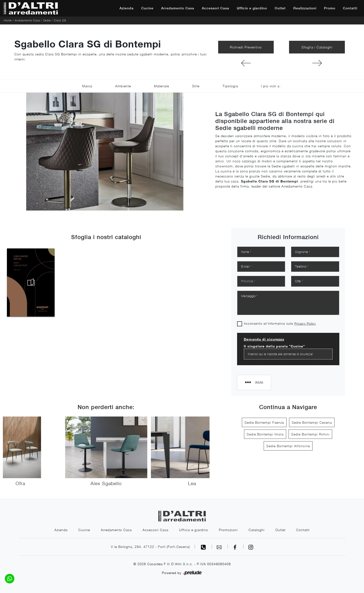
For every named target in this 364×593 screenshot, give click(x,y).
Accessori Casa (216, 8)
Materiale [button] (162, 86)
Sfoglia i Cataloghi (317, 47)
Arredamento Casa (178, 8)
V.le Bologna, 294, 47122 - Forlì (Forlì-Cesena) (150, 547)
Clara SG (60, 20)
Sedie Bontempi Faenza (264, 422)
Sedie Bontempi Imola (265, 434)
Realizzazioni (305, 8)
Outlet (280, 8)
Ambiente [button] (123, 86)
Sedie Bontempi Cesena (312, 422)
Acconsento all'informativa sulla (280, 323)
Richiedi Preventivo (246, 47)
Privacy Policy (305, 323)
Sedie (47, 20)
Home (8, 20)
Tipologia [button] (230, 86)
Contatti (350, 8)
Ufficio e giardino (252, 8)
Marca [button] (87, 86)
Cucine (147, 8)
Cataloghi (257, 530)
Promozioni (228, 530)
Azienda (127, 8)
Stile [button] (196, 86)
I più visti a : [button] (271, 86)
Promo (330, 8)
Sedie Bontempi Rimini (310, 434)
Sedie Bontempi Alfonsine (288, 446)
